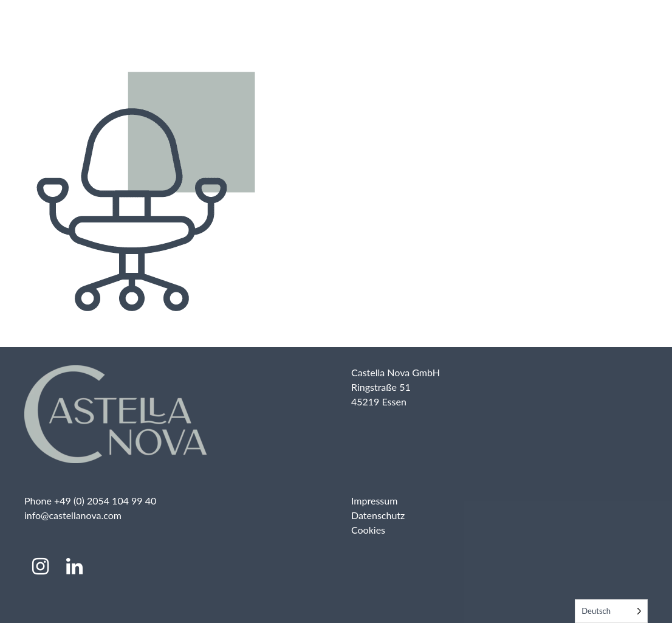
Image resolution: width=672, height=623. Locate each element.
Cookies (368, 530)
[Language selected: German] (611, 611)
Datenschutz (378, 515)
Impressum (374, 501)
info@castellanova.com (73, 515)
